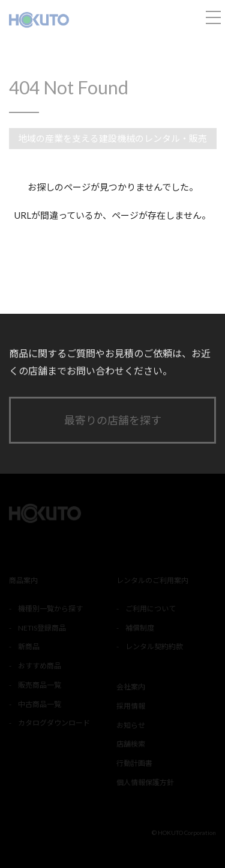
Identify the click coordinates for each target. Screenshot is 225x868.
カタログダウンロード (54, 723)
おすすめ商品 (40, 666)
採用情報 (131, 706)
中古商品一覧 (40, 704)
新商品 (29, 646)
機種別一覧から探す (50, 609)
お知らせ (131, 725)
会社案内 (131, 687)
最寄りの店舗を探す (113, 420)
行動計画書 (134, 763)
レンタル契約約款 (154, 646)
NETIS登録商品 (42, 628)
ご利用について (151, 609)
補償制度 (140, 628)
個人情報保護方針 (145, 782)
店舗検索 (131, 744)
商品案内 (23, 580)
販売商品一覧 (40, 685)
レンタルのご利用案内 (152, 580)
